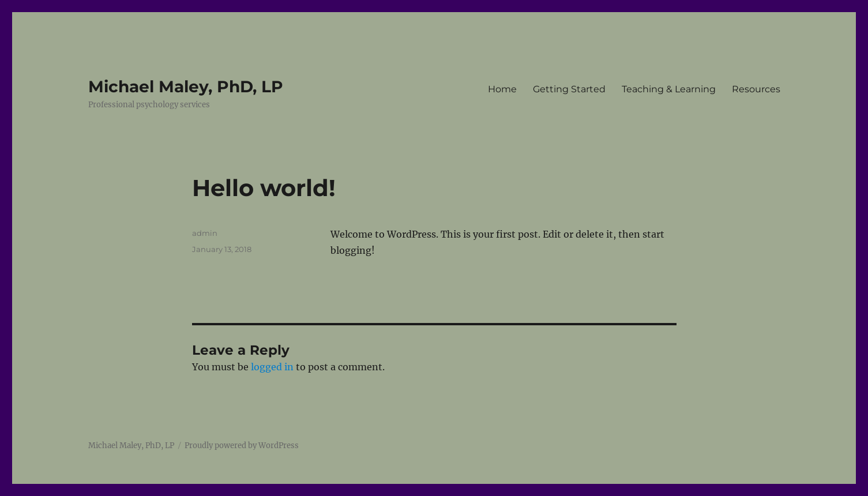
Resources (756, 89)
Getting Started (569, 89)
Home (502, 89)
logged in (272, 367)
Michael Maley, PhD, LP (186, 87)
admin (205, 233)
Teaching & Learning (669, 89)
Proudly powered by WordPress (242, 446)
